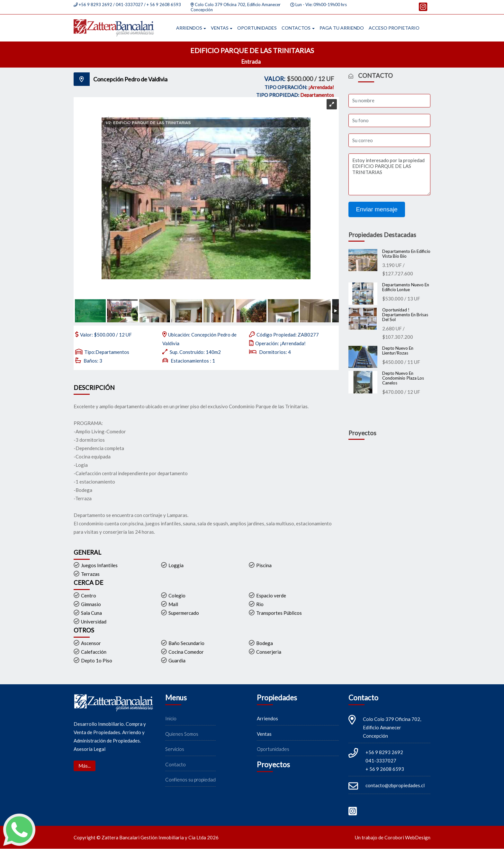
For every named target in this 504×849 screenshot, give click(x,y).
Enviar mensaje (377, 210)
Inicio (171, 719)
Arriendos (189, 28)
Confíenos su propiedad (190, 780)
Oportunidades (257, 28)
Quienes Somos (182, 734)
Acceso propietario (394, 28)
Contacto (175, 764)
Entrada (252, 62)
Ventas (220, 28)
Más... (85, 766)
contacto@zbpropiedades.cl (395, 786)
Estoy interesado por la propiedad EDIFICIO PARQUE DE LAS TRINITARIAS (389, 175)
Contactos (296, 28)
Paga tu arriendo (342, 28)
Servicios (175, 749)
